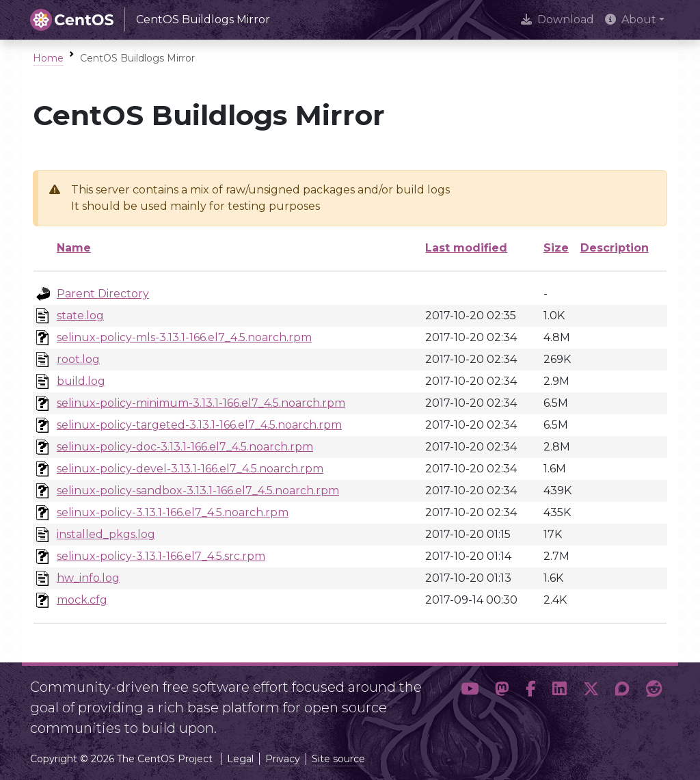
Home (48, 58)
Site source (338, 759)
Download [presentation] (557, 19)
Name (74, 248)
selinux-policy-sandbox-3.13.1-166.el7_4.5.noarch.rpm (198, 490)
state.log (80, 315)
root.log (78, 359)
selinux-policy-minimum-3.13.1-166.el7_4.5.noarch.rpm (201, 403)
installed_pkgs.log (106, 534)
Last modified (466, 248)
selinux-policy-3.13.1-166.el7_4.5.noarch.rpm (173, 512)
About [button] (631, 19)
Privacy (283, 759)
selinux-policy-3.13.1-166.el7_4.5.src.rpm (161, 556)
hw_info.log (88, 578)
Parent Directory (103, 294)
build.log (81, 381)
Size (556, 248)
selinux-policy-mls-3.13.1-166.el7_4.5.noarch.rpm (184, 337)
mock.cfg (82, 600)
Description (615, 248)
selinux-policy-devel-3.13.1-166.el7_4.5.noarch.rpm (190, 469)
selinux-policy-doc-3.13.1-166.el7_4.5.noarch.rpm (185, 447)
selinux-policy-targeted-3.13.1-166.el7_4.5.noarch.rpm (199, 425)
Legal (240, 759)
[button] (470, 702)
